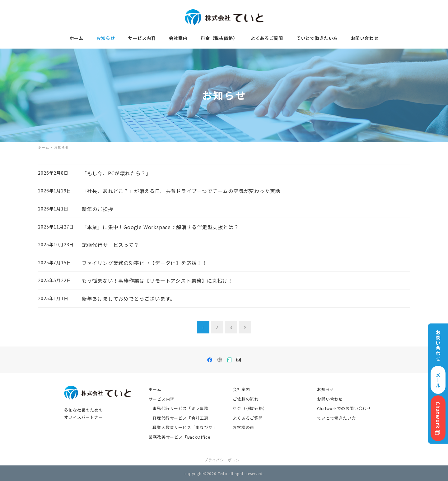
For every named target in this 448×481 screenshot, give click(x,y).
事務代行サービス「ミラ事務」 (182, 408)
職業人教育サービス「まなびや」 (185, 427)
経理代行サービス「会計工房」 (182, 418)
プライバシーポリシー (224, 460)
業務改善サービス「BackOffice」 (182, 437)
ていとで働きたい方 (336, 418)
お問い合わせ (330, 399)
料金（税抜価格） (250, 408)
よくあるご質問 (248, 418)
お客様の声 (243, 427)
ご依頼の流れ (246, 399)
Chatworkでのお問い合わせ (344, 408)
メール (438, 380)
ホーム (155, 389)
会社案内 (241, 389)
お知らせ (326, 389)
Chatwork (438, 418)
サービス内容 (161, 399)
